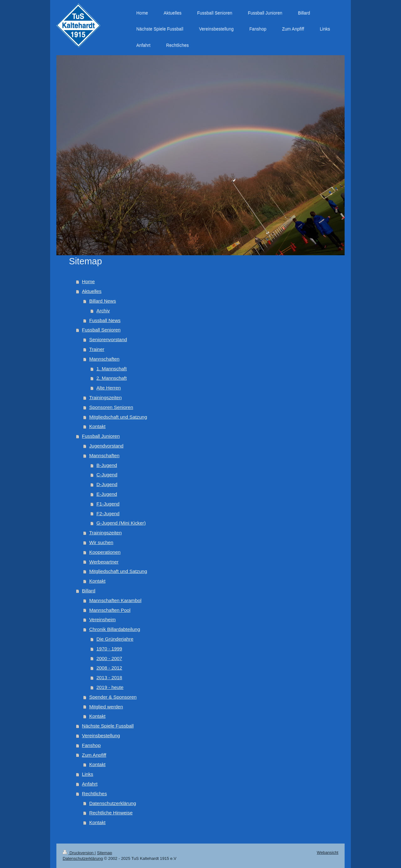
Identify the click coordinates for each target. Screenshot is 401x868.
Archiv (103, 311)
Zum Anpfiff (94, 755)
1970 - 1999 (109, 649)
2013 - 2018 (109, 677)
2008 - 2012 (109, 668)
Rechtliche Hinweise (111, 813)
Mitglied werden (106, 707)
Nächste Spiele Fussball (108, 726)
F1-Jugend (108, 504)
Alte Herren (109, 388)
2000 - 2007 (109, 658)
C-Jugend (107, 475)
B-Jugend (107, 465)
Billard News (103, 301)
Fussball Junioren (101, 436)
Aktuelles (92, 291)
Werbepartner (104, 562)
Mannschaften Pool (110, 610)
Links (88, 774)
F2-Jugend (108, 513)
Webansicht (328, 852)
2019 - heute (110, 687)
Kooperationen (105, 552)
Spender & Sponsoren (113, 697)
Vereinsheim (103, 619)
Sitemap (104, 853)
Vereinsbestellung (101, 736)
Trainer (97, 349)
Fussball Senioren (101, 330)
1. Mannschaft (112, 369)
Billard (89, 591)
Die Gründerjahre (115, 639)
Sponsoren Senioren (111, 407)
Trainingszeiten (106, 397)
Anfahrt (90, 784)
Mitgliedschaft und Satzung (118, 417)
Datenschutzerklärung (113, 803)
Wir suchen (101, 542)
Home (89, 281)
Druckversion (79, 853)
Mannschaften (104, 359)
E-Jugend (107, 494)
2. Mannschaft (112, 378)
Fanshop (91, 745)
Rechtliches (95, 794)
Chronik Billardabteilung (115, 629)
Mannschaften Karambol (115, 600)
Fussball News (105, 320)
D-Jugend (107, 484)
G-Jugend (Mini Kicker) (121, 523)
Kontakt (97, 426)
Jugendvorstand (107, 446)
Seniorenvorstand (108, 339)
